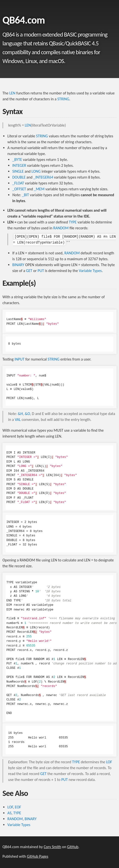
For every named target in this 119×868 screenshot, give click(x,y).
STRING (63, 99)
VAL (18, 420)
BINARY (18, 265)
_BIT (25, 195)
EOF (18, 807)
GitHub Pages (38, 856)
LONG (36, 171)
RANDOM (61, 228)
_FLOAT (18, 183)
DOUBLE (19, 177)
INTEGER (19, 165)
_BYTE (17, 160)
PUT (41, 271)
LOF (109, 762)
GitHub (73, 847)
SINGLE (18, 171)
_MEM (39, 189)
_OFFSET (19, 189)
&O (27, 414)
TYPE (73, 222)
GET (29, 271)
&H (20, 414)
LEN (12, 93)
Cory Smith (52, 847)
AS (9, 813)
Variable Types (90, 271)
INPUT (20, 359)
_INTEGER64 (43, 177)
